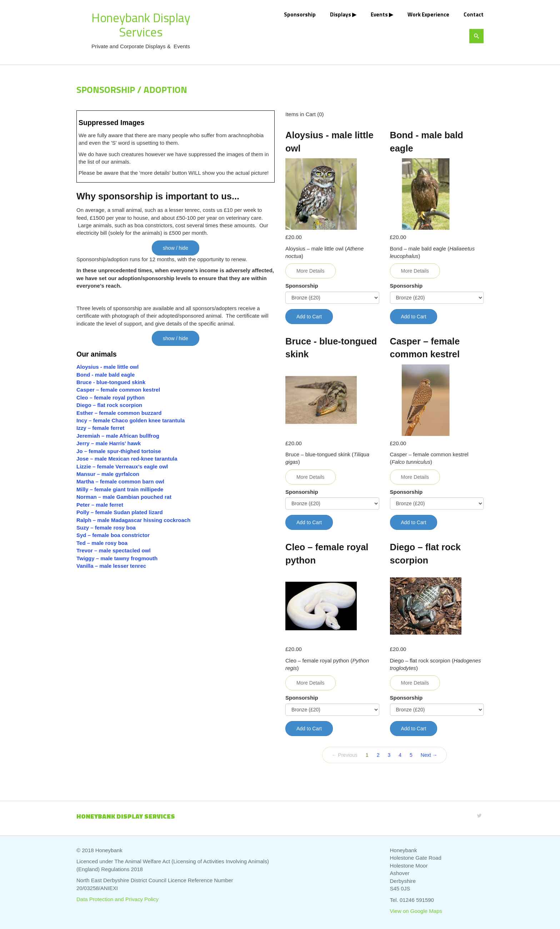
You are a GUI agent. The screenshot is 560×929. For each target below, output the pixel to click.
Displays (341, 14)
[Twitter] (479, 816)
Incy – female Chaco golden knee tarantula (131, 420)
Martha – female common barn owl (120, 481)
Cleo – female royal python (111, 398)
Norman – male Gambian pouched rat (124, 497)
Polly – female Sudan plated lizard (120, 512)
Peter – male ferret (100, 505)
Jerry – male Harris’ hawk (109, 443)
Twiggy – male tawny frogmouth (117, 558)
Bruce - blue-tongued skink (111, 382)
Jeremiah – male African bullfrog (118, 436)
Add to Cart (309, 317)
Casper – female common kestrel (118, 390)
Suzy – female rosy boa (106, 528)
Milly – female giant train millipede (120, 489)
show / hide (176, 248)
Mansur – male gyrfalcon (108, 474)
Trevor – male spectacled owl (114, 550)
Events (379, 14)
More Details (311, 271)
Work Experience (428, 14)
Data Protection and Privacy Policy (117, 899)
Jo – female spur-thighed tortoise (119, 451)
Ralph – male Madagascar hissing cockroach (133, 520)
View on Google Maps (416, 911)
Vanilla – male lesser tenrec (111, 566)
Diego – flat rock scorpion (110, 405)
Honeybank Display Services (141, 25)
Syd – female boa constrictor (113, 535)
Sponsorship (300, 14)
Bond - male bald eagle (106, 375)
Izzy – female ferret (100, 428)
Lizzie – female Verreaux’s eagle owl (122, 466)
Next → (429, 755)
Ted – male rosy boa (102, 543)
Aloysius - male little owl (107, 367)
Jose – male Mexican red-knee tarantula (127, 459)
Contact (474, 14)
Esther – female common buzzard (119, 413)
